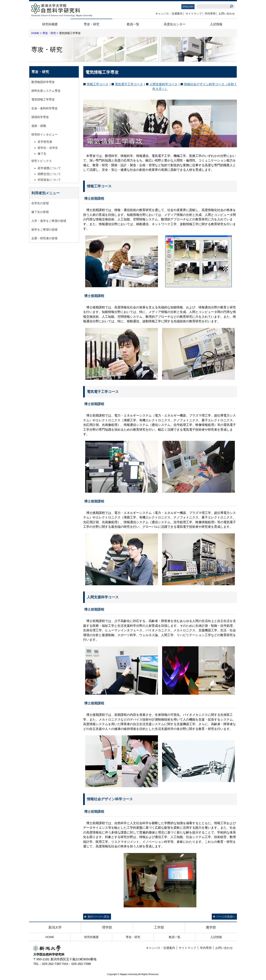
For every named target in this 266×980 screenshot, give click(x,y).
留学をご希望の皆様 (44, 230)
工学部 (159, 927)
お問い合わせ (227, 14)
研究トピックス (42, 161)
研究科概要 (50, 24)
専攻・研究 (92, 24)
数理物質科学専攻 (43, 82)
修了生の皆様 (40, 212)
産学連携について (49, 168)
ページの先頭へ (226, 917)
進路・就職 (39, 126)
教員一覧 (133, 24)
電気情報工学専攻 (43, 99)
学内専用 (210, 14)
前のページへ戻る (99, 917)
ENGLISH (188, 7)
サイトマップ (194, 14)
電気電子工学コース (129, 84)
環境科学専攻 (40, 117)
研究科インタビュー (44, 134)
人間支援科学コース (163, 84)
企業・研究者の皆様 (44, 238)
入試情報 (216, 24)
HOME (35, 33)
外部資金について (49, 180)
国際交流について (49, 174)
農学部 (211, 927)
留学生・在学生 (48, 148)
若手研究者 (45, 142)
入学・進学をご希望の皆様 (49, 221)
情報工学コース (98, 84)
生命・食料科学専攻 (44, 108)
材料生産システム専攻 (46, 91)
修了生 (42, 154)
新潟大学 (55, 927)
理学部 (107, 927)
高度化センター (175, 24)
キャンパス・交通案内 (169, 14)
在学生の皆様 (40, 203)
